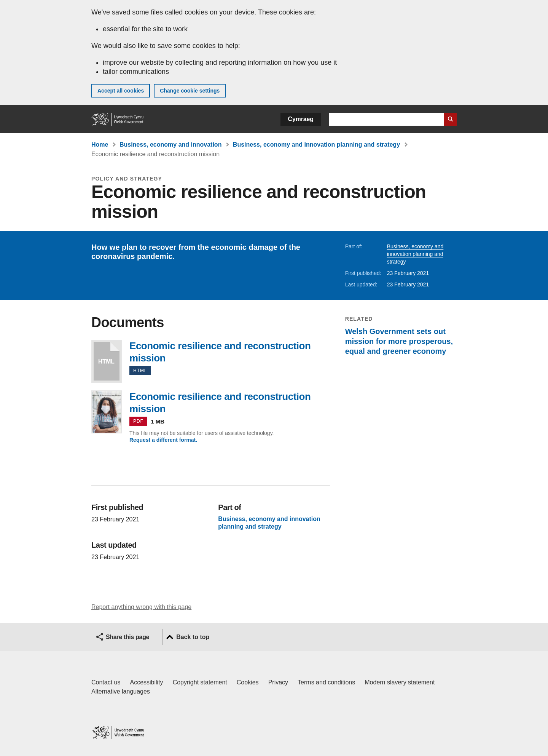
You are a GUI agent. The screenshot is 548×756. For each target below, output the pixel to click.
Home (100, 145)
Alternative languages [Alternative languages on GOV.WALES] (121, 691)
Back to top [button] (193, 637)
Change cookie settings (190, 91)
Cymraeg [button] (301, 119)
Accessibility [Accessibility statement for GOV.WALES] (146, 682)
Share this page (127, 637)
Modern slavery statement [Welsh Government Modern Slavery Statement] (400, 682)
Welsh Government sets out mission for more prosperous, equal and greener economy (399, 341)
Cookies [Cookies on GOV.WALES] (248, 682)
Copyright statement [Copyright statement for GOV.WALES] (200, 682)
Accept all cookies (121, 91)
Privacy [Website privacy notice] (278, 682)
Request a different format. (163, 440)
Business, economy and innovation (171, 145)
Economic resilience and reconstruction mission (107, 361)
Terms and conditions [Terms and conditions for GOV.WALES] (326, 682)
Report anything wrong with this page (141, 607)
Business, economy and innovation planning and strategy (316, 145)
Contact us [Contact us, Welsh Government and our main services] (106, 682)
